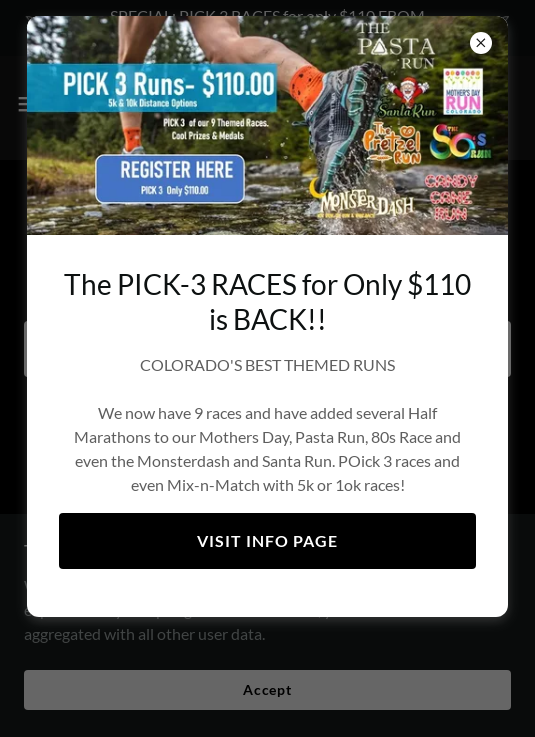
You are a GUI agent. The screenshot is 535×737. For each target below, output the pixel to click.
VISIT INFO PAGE (267, 540)
